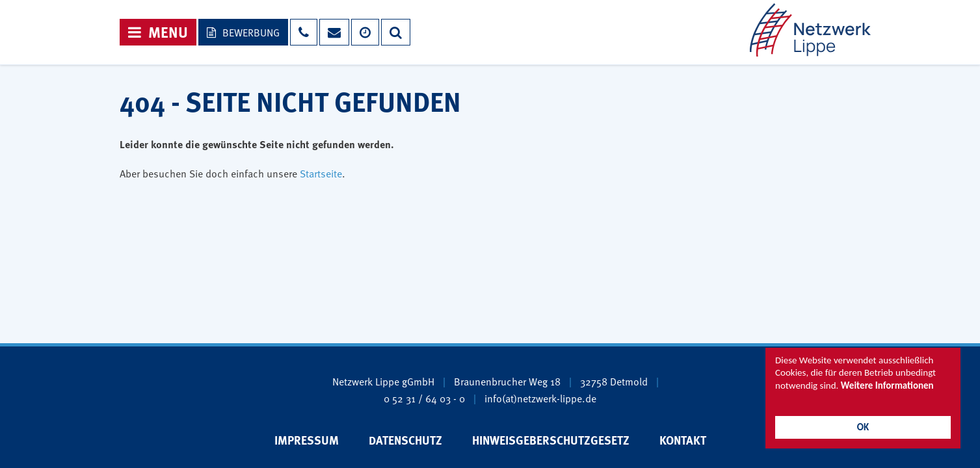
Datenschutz (405, 440)
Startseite (321, 173)
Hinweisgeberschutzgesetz (551, 440)
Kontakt (683, 440)
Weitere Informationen (887, 385)
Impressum (307, 440)
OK (863, 427)
